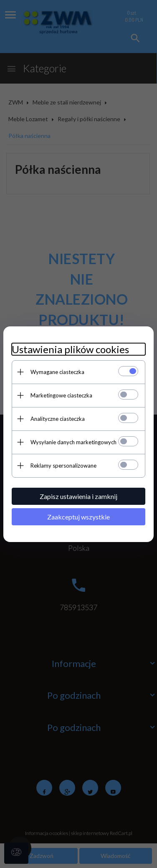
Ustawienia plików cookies (70, 349)
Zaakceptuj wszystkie (78, 517)
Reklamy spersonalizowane (63, 466)
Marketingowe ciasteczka (61, 395)
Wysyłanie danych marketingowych (73, 442)
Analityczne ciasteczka (58, 419)
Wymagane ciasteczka (57, 372)
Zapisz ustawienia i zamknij (78, 496)
